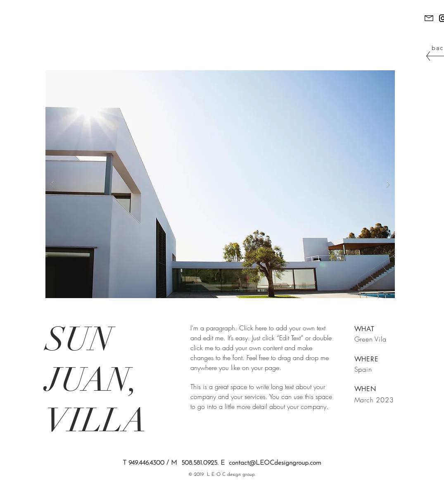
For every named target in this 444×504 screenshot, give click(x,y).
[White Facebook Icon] (357, 499)
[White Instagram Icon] (379, 499)
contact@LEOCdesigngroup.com (275, 463)
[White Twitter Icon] (368, 499)
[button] (220, 184)
